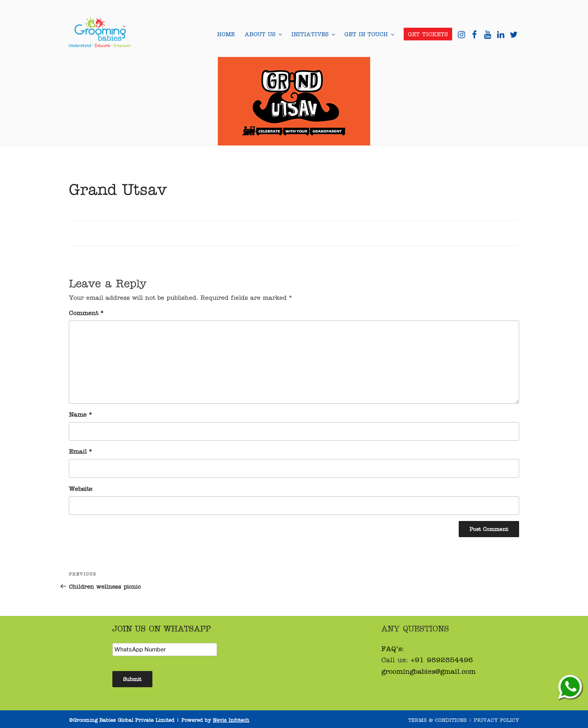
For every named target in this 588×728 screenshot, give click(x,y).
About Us (263, 34)
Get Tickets (428, 34)
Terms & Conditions (438, 720)
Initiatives (313, 34)
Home (226, 34)
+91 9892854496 (442, 660)
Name (80, 414)
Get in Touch (369, 34)
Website (81, 488)
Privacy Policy (496, 720)
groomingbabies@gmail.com (428, 671)
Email (80, 451)
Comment (86, 313)
